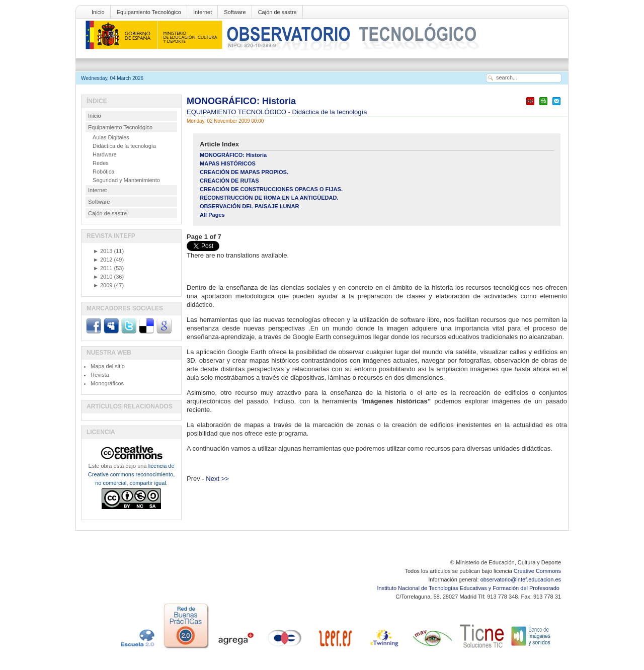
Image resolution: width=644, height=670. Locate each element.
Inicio (98, 12)
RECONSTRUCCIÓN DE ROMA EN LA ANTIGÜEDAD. (269, 198)
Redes (101, 163)
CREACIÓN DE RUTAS (229, 181)
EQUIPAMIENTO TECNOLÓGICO (237, 112)
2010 (103, 277)
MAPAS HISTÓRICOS (228, 163)
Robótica (103, 172)
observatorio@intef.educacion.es (521, 579)
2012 (103, 260)
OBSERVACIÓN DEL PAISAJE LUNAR (249, 206)
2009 (103, 285)
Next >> (217, 479)
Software (235, 12)
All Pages (212, 215)
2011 (103, 268)
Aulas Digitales (111, 137)
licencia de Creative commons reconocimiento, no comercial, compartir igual (131, 474)
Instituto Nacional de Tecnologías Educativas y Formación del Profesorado (469, 588)
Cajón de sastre (277, 12)
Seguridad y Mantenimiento (126, 180)
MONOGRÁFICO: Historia (241, 101)
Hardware (105, 154)
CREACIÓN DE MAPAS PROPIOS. (244, 172)
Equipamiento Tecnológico (149, 12)
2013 (103, 251)
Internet (203, 12)
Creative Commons (537, 571)
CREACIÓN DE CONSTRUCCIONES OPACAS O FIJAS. (271, 189)
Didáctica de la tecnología (330, 112)
